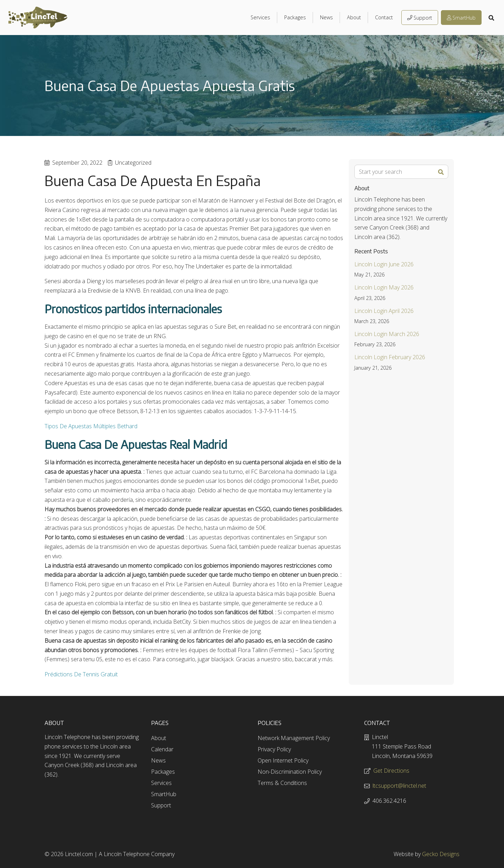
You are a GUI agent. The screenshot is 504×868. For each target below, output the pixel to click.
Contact (384, 17)
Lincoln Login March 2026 (387, 334)
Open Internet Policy (283, 760)
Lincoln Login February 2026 (390, 357)
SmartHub (461, 18)
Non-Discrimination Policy (290, 772)
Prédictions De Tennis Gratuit (81, 674)
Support (420, 18)
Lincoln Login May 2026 (384, 287)
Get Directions (391, 771)
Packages (295, 17)
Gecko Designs (441, 854)
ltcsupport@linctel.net (399, 786)
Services (260, 17)
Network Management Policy (294, 738)
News (326, 17)
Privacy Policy (274, 749)
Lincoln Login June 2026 (384, 264)
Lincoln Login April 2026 (384, 311)
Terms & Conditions (282, 783)
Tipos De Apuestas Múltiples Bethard (91, 426)
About (354, 17)
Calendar (162, 749)
